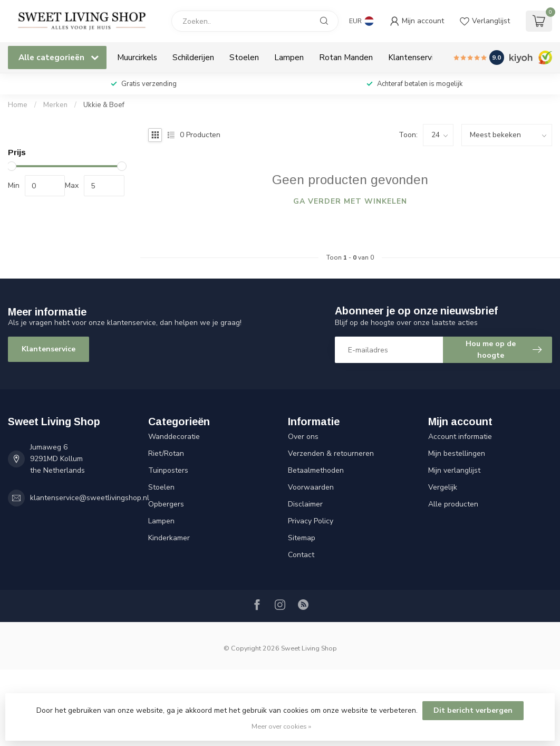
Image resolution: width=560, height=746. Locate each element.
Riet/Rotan (166, 453)
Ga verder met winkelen (350, 201)
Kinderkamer (169, 538)
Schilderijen (193, 57)
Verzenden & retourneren (331, 453)
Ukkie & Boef (104, 105)
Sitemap (302, 538)
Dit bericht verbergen (473, 710)
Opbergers (166, 504)
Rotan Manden (346, 57)
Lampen (289, 57)
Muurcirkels (137, 57)
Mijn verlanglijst (454, 470)
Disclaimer (305, 504)
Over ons (303, 437)
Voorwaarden (311, 487)
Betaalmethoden (316, 470)
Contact (301, 555)
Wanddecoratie (174, 437)
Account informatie (460, 437)
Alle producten (453, 504)
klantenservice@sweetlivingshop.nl (90, 498)
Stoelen (244, 57)
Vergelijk (443, 487)
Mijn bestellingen (457, 453)
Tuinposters (168, 470)
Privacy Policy (311, 521)
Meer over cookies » (281, 726)
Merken (55, 105)
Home (18, 105)
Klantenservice (415, 57)
